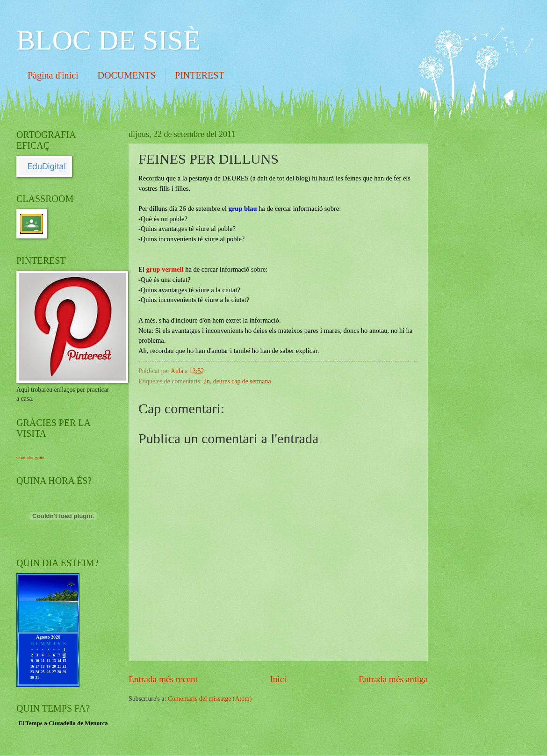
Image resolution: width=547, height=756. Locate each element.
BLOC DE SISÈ (108, 40)
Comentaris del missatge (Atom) (210, 699)
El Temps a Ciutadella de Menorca (63, 723)
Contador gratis (31, 457)
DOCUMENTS (127, 75)
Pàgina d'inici (53, 75)
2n (207, 381)
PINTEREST (200, 75)
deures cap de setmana (242, 381)
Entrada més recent (163, 679)
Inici (278, 679)
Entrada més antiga (393, 679)
